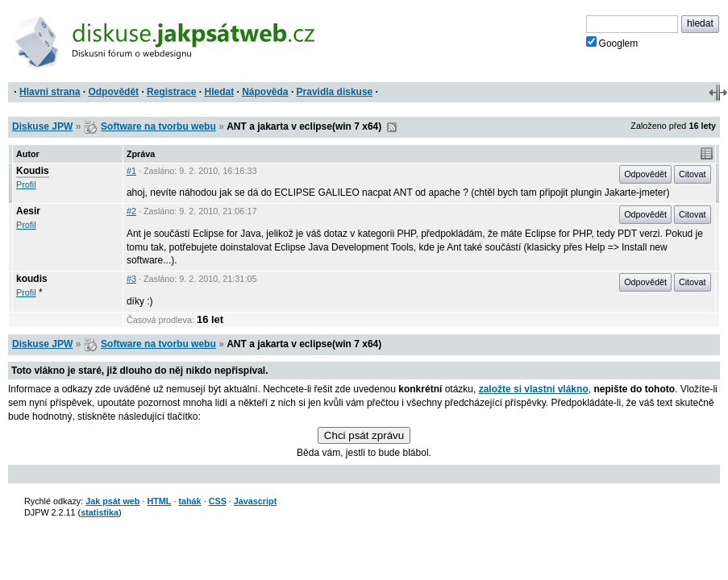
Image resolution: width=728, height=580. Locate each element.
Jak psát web (112, 501)
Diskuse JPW (42, 126)
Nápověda (265, 92)
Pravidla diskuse (335, 92)
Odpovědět (113, 92)
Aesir (28, 211)
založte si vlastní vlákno (534, 389)
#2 (131, 211)
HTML (159, 501)
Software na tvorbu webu (158, 126)
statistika (100, 512)
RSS (392, 127)
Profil (26, 184)
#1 (131, 171)
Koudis (33, 171)
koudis (32, 279)
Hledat (219, 92)
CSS (218, 501)
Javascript (255, 501)
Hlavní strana (50, 92)
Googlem (612, 43)
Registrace (171, 92)
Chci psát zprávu (364, 435)
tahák (189, 501)
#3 (131, 279)
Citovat (693, 174)
